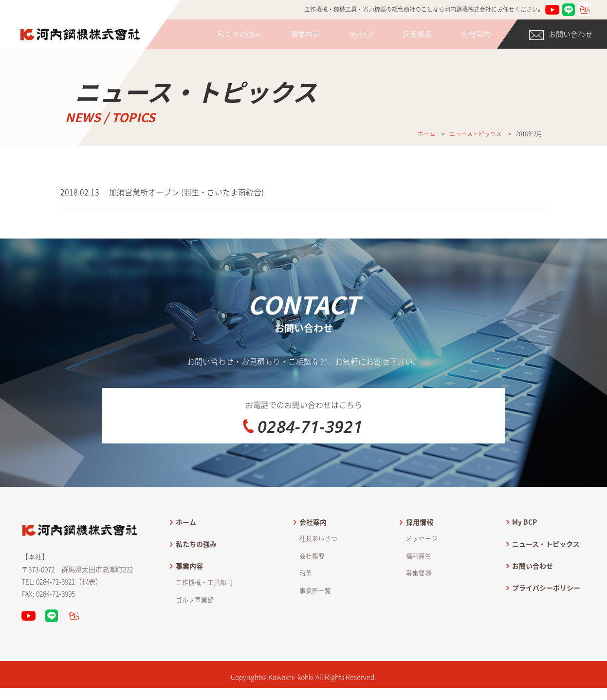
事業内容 (305, 34)
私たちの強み (239, 34)
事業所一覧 (315, 615)
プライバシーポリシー (546, 612)
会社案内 (476, 34)
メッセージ (422, 562)
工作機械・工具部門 (204, 607)
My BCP (361, 34)
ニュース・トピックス (546, 568)
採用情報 (417, 34)
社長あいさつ (318, 562)
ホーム (186, 546)
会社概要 (312, 580)
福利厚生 (419, 580)
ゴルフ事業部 (195, 624)
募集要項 (419, 598)
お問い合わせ (561, 34)
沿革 (306, 598)
